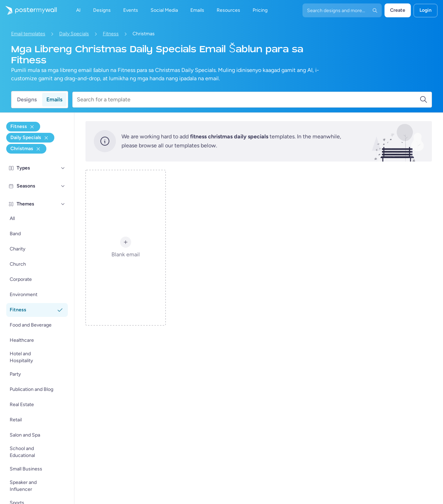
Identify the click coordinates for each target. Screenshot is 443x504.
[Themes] (63, 204)
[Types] (63, 168)
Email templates (28, 34)
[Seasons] (63, 186)
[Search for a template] (248, 100)
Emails (54, 99)
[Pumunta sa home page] (28, 10)
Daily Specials (74, 34)
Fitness (111, 34)
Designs (27, 99)
